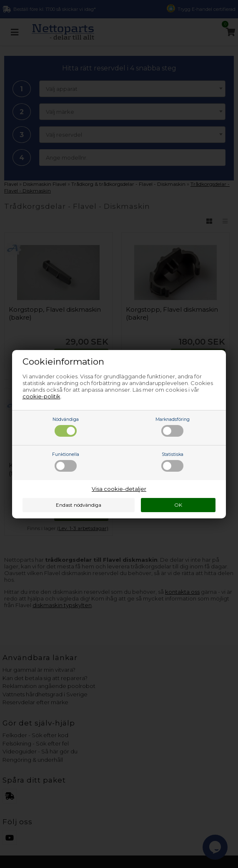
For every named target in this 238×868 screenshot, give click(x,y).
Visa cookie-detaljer (119, 489)
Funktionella (66, 462)
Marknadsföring (173, 427)
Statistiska (172, 462)
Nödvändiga (66, 427)
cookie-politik (41, 396)
